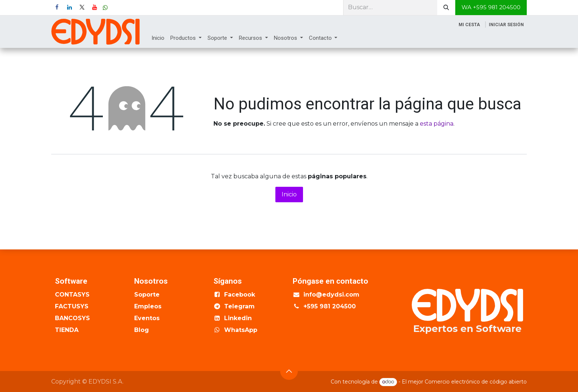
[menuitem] (158, 38)
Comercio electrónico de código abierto (476, 382)
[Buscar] (446, 8)
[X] (82, 7)
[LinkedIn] (69, 7)
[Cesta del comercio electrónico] (469, 25)
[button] (289, 371)
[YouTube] (94, 7)
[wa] (105, 8)
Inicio (289, 194)
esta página (437, 124)
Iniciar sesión (506, 25)
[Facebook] (57, 7)
